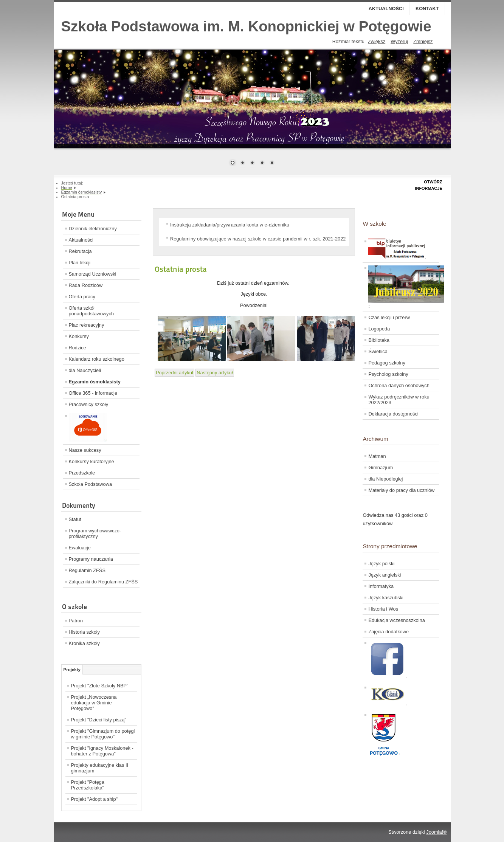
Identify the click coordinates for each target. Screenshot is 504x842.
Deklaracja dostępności (393, 414)
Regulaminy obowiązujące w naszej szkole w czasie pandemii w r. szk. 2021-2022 (258, 239)
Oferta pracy (82, 297)
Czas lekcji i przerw (389, 317)
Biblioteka (379, 340)
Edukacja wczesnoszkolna (396, 620)
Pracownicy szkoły (89, 404)
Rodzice (78, 348)
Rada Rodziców (86, 285)
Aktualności (386, 9)
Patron (76, 621)
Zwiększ (377, 41)
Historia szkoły (85, 632)
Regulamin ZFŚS (87, 570)
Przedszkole (82, 473)
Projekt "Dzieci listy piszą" (99, 720)
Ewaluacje (80, 548)
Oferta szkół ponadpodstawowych (91, 311)
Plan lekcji (80, 263)
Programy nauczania (91, 559)
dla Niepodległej (385, 479)
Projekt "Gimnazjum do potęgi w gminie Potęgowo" (103, 734)
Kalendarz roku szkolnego (97, 359)
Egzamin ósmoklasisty (95, 382)
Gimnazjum (381, 468)
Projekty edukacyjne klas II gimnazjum (100, 768)
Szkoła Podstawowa (91, 484)
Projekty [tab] (72, 670)
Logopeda (379, 329)
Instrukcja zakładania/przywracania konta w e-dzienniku (230, 225)
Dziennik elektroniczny (93, 229)
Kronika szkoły (85, 643)
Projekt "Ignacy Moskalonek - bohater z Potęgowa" (102, 751)
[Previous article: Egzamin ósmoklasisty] (174, 373)
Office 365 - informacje (93, 393)
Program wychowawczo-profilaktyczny (95, 533)
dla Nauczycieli (85, 370)
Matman (377, 456)
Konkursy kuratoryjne (91, 461)
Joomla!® (436, 832)
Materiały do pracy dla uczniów (401, 490)
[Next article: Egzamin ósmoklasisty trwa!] (215, 373)
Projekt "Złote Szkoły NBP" (100, 686)
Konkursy (79, 336)
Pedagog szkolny (387, 363)
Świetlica (378, 351)
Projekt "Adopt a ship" (95, 799)
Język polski (381, 564)
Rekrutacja (80, 251)
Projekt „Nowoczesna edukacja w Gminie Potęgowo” (94, 703)
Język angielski (385, 575)
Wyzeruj (399, 41)
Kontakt (427, 9)
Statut (75, 519)
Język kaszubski (386, 598)
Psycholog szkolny (388, 374)
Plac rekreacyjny (87, 325)
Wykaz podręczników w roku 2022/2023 (399, 400)
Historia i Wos (383, 609)
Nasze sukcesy (85, 450)
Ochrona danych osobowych (399, 385)
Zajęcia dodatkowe (388, 632)
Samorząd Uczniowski (93, 274)
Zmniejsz (423, 41)
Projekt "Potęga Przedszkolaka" (88, 785)
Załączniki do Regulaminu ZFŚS (103, 582)
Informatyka (381, 586)
